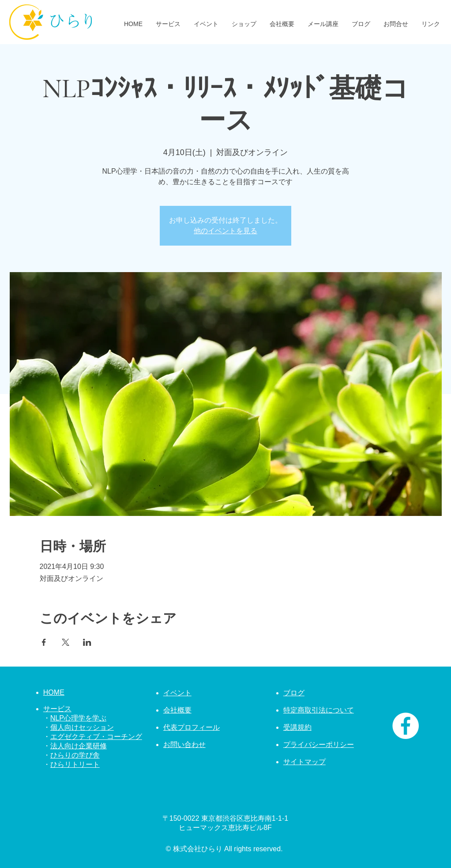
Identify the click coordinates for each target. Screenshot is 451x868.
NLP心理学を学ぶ (78, 718)
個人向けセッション (82, 727)
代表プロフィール (192, 727)
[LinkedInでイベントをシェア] (87, 642)
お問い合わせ (184, 745)
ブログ (294, 693)
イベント (177, 693)
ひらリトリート (75, 764)
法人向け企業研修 (79, 746)
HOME (54, 692)
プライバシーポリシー (319, 745)
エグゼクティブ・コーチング (96, 737)
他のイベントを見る (225, 231)
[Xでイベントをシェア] (66, 642)
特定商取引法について (319, 710)
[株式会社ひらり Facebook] (406, 726)
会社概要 (177, 710)
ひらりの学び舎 (75, 755)
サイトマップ (304, 762)
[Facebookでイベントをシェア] (44, 642)
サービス (57, 709)
